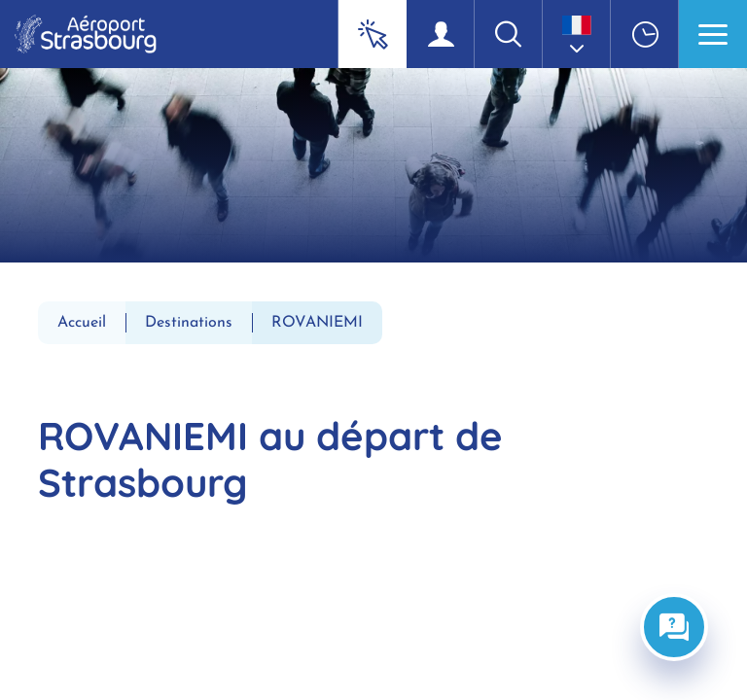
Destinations (189, 323)
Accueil (82, 323)
